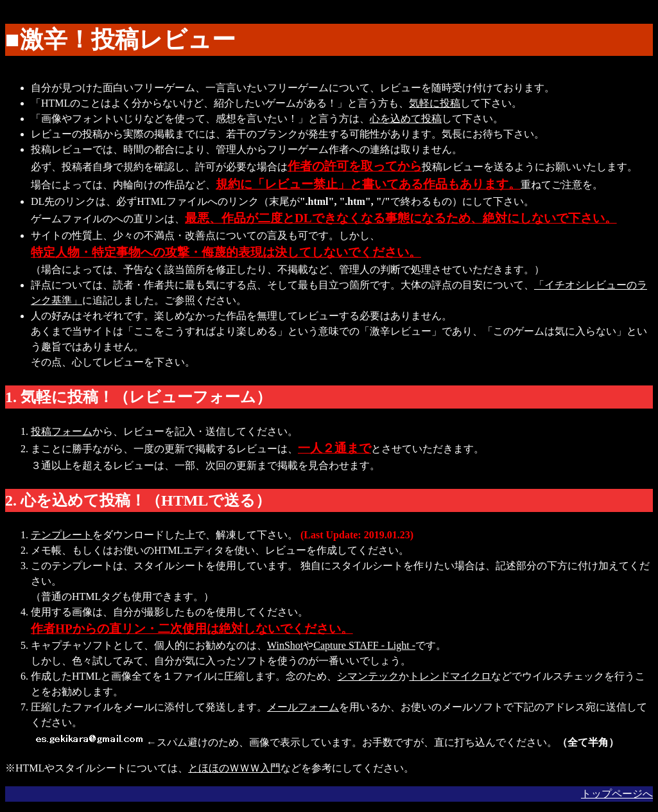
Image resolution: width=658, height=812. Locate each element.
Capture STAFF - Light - (364, 645)
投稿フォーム (62, 431)
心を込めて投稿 (406, 119)
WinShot (285, 645)
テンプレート (62, 535)
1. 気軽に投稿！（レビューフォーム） (138, 397)
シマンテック (368, 676)
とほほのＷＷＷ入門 (234, 768)
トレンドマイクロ (450, 676)
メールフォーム (303, 707)
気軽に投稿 (435, 103)
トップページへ (617, 794)
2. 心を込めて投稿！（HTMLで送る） (138, 500)
